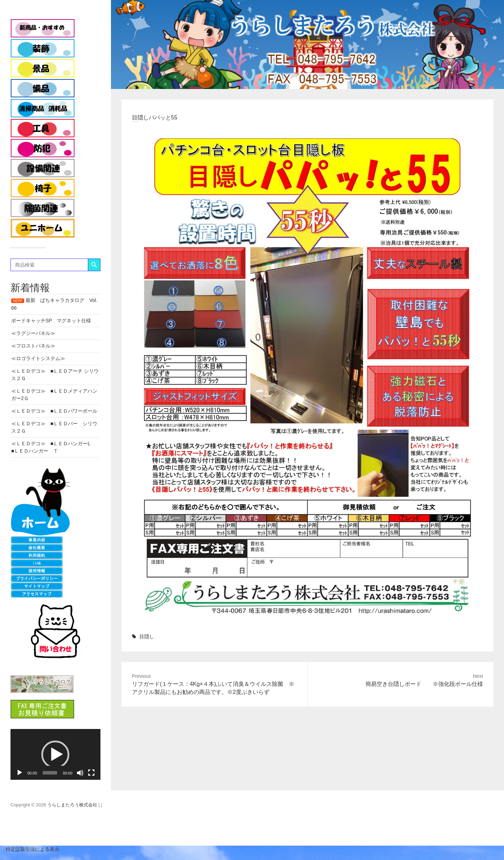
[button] (55, 755)
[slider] (50, 773)
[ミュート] (80, 773)
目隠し (147, 637)
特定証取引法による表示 (30, 849)
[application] (55, 754)
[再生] (20, 773)
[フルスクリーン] (91, 773)
